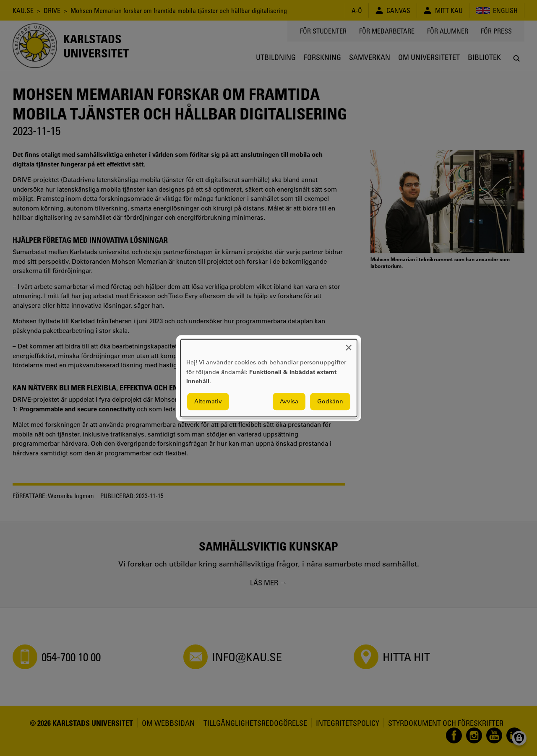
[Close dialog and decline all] (349, 344)
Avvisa (289, 401)
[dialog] (269, 378)
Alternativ (208, 401)
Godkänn (330, 401)
